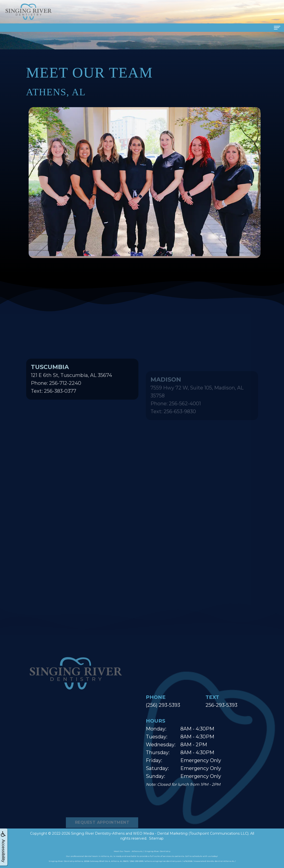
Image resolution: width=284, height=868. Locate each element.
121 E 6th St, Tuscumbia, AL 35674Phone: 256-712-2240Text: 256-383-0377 (71, 395)
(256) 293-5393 (163, 705)
